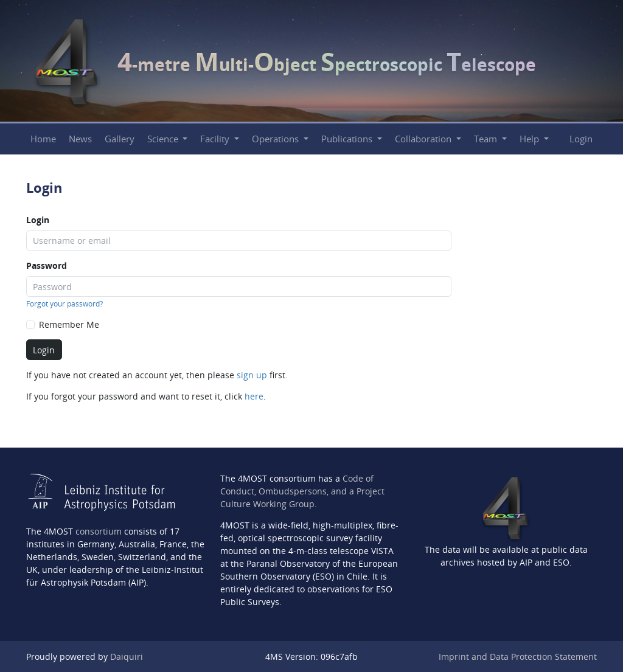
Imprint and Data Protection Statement (518, 656)
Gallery (120, 139)
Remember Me (69, 324)
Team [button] (487, 139)
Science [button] (164, 139)
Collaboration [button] (424, 139)
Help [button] (531, 139)
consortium (99, 531)
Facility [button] (216, 139)
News (80, 139)
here (254, 396)
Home (43, 139)
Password (47, 265)
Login (581, 139)
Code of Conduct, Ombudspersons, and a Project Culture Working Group (302, 491)
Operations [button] (277, 139)
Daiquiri (127, 656)
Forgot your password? (64, 304)
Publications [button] (348, 139)
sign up (252, 375)
